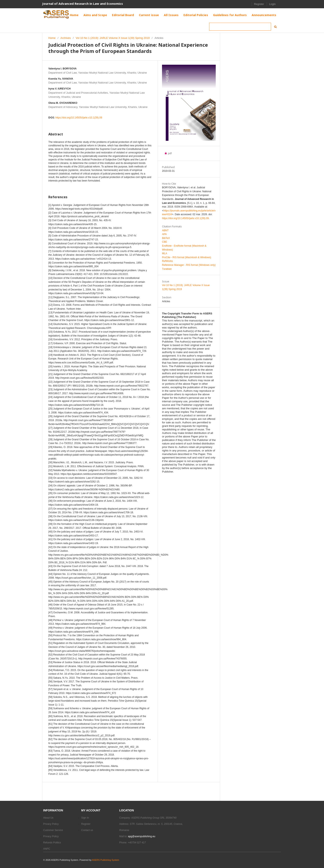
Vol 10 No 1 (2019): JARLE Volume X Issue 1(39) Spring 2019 (113, 38)
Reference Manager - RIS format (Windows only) (189, 265)
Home (52, 38)
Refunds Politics (52, 843)
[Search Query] (240, 27)
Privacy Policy (51, 824)
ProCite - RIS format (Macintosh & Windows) (186, 257)
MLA (165, 253)
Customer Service (53, 830)
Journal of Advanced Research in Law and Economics (83, 4)
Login (272, 4)
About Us (48, 818)
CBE (165, 242)
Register (259, 4)
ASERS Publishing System (105, 860)
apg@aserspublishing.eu (142, 836)
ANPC (47, 849)
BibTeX (166, 238)
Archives (66, 38)
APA (164, 234)
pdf (169, 153)
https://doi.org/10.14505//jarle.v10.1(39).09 (79, 118)
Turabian (167, 269)
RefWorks (167, 261)
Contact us (87, 830)
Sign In (85, 818)
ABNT (165, 230)
